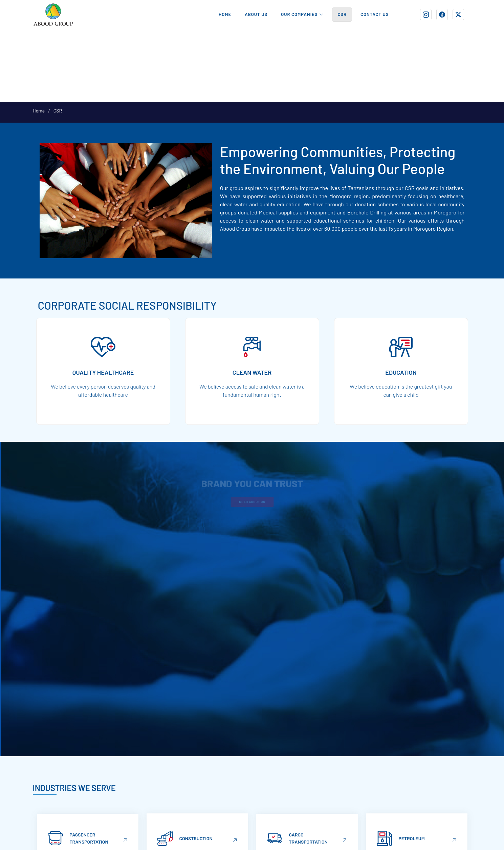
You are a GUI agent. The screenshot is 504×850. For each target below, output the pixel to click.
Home (39, 111)
